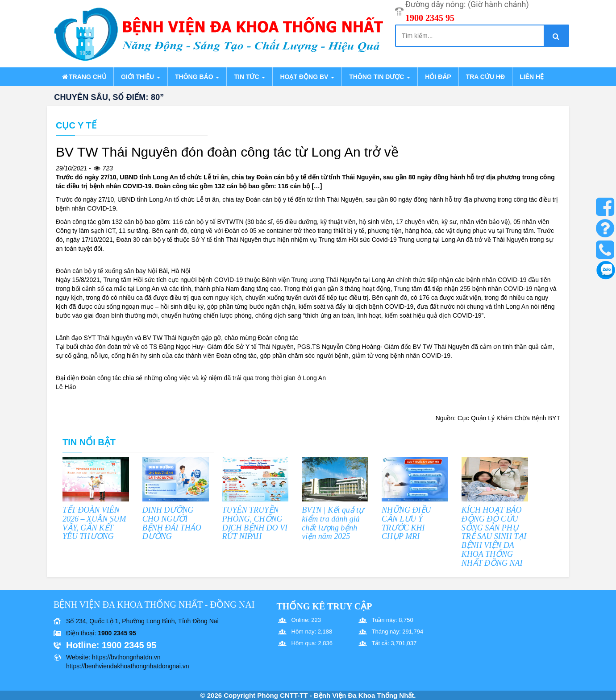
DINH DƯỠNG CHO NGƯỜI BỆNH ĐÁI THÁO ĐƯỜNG (172, 523)
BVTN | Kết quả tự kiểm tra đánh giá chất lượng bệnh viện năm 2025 (333, 523)
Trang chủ (83, 77)
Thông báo (197, 77)
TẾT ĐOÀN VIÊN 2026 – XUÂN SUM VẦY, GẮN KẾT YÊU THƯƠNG (94, 523)
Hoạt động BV (307, 77)
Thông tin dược (380, 77)
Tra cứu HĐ (485, 77)
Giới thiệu (141, 77)
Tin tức (250, 77)
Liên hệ (532, 77)
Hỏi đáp (438, 77)
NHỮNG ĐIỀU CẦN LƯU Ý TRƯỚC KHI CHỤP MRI (406, 523)
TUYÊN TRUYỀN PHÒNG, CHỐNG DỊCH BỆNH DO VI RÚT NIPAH (255, 523)
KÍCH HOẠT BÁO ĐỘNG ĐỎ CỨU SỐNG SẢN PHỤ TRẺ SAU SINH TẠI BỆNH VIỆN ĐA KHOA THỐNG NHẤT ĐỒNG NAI (494, 536)
